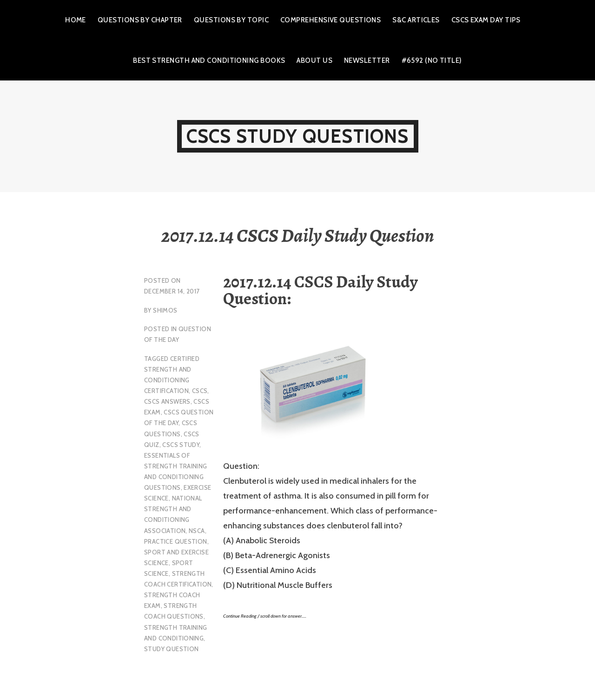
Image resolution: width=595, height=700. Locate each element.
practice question (176, 541)
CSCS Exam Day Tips (486, 20)
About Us (314, 60)
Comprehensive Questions (331, 20)
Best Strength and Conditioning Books (209, 60)
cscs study (181, 445)
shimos (165, 310)
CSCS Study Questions (298, 136)
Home (76, 20)
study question (171, 649)
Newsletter (367, 60)
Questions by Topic (231, 20)
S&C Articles (416, 20)
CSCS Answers (167, 401)
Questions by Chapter (140, 20)
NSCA (197, 531)
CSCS (200, 391)
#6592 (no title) (432, 60)
